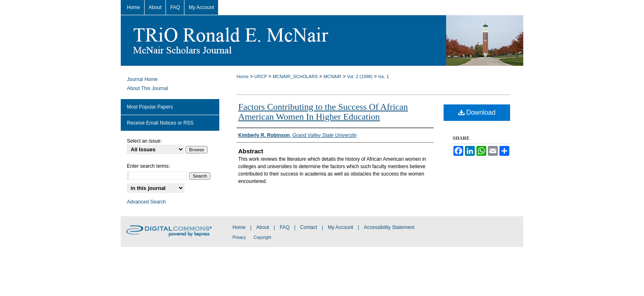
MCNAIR (332, 76)
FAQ (285, 227)
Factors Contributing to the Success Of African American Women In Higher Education (323, 112)
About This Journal (147, 88)
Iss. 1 (384, 76)
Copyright (263, 237)
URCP (261, 76)
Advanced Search (146, 202)
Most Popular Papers (150, 107)
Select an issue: (144, 141)
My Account (341, 227)
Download (477, 112)
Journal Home (142, 79)
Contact (309, 227)
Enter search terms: (148, 166)
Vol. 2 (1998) (360, 76)
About (263, 227)
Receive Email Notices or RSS (160, 123)
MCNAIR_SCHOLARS (295, 76)
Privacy (240, 237)
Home (243, 76)
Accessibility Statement (389, 227)
